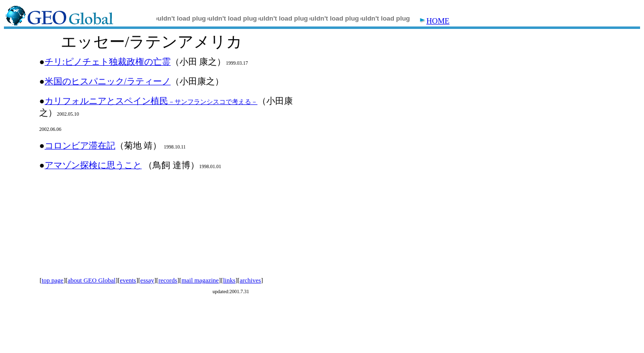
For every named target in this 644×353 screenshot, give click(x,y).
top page (52, 280)
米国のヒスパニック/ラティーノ (108, 81)
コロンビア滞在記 (80, 146)
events (128, 280)
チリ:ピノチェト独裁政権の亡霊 (108, 62)
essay (147, 280)
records (168, 280)
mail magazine (200, 280)
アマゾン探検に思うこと (93, 165)
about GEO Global (91, 280)
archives (250, 280)
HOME (434, 21)
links (229, 280)
